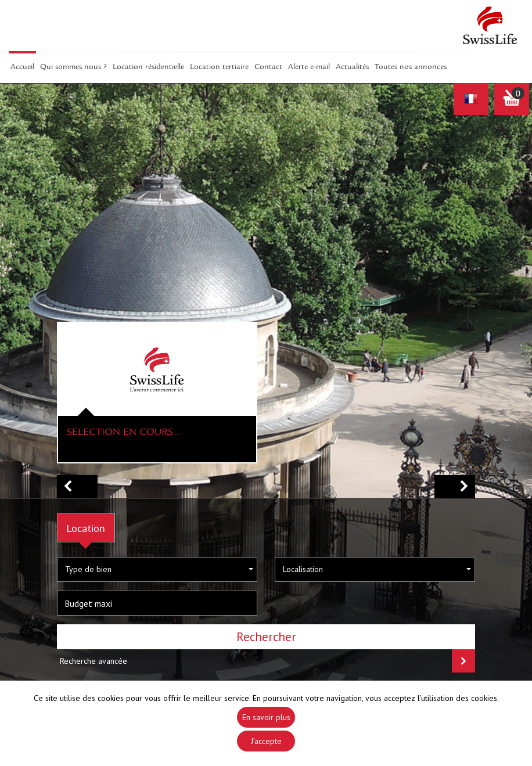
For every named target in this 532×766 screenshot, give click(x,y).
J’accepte (266, 741)
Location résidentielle (148, 67)
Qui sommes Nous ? (73, 67)
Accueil (22, 67)
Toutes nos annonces (411, 67)
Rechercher (266, 637)
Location (86, 528)
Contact (268, 67)
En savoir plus (266, 717)
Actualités (352, 67)
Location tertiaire (219, 67)
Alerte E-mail (309, 67)
